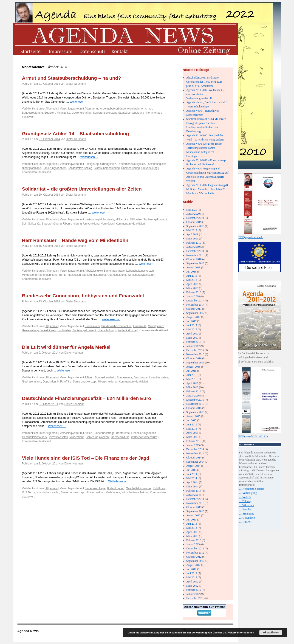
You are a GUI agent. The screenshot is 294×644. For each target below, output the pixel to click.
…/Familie (245, 509)
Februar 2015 (194, 441)
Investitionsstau (159, 377)
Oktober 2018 (194, 259)
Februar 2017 (194, 342)
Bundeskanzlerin (105, 377)
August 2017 (193, 317)
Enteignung (92, 164)
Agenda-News (28, 631)
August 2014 (193, 466)
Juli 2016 (191, 371)
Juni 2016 (192, 375)
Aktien (88, 433)
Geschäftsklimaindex (35, 437)
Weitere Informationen (241, 633)
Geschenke (140, 377)
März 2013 (192, 536)
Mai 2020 (192, 210)
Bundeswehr (92, 326)
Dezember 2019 (195, 218)
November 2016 (195, 354)
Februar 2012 (194, 590)
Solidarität (34, 224)
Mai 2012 (192, 577)
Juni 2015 (192, 425)
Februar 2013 (194, 540)
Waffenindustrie (127, 330)
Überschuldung (131, 168)
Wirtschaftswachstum (140, 275)
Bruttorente (123, 433)
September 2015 (195, 412)
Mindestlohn (30, 275)
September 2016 (195, 363)
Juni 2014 (192, 474)
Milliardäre (122, 219)
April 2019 (192, 234)
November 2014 (195, 453)
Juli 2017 (191, 321)
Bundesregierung (33, 113)
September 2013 (195, 511)
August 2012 (193, 565)
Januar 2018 (193, 296)
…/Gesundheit (247, 518)
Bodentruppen (116, 488)
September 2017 (195, 313)
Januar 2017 (193, 346)
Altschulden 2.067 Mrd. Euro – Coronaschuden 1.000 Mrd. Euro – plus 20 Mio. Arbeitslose (205, 82)
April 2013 (192, 532)
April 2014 (192, 482)
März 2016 (192, 387)
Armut (149, 109)
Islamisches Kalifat (48, 492)
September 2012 (195, 561)
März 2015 (192, 437)
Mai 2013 (192, 528)
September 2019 (195, 226)
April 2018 (192, 284)
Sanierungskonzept (105, 113)
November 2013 (195, 503)
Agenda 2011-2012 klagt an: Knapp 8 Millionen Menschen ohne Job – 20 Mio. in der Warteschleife (207, 189)
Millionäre (136, 219)
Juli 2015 (191, 420)
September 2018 (195, 263)
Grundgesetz (108, 164)
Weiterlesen (79, 102)
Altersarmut (92, 109)
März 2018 (192, 288)
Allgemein (52, 109)
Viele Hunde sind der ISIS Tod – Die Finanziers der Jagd (86, 458)
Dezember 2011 (195, 598)
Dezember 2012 (195, 548)
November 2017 (195, 305)
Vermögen (107, 224)
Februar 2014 (194, 491)
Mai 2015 (192, 429)
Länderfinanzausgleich (131, 164)
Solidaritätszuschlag (80, 168)
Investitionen (48, 330)
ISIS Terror (28, 492)
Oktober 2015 (194, 408)
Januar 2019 (193, 247)
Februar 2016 (194, 391)
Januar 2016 (193, 396)
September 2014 (195, 462)
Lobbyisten (64, 330)
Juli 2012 (191, 569)
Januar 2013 (193, 544)
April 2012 (192, 582)
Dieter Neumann (76, 84)
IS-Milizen (159, 488)
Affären (89, 377)
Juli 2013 (191, 520)
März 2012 (192, 586)
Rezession (74, 275)
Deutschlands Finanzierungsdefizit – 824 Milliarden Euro (87, 398)
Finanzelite (63, 113)
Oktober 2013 (194, 507)
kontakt (123, 51)
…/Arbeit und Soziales (252, 489)
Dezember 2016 (195, 350)
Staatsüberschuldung (131, 113)
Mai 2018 (192, 280)
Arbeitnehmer (135, 109)
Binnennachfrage (104, 433)
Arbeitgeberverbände (113, 109)
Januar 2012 (193, 594)
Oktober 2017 (194, 309)
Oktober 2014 (194, 458)
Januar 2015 (193, 445)
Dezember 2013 (195, 499)
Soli (24, 224)
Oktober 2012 (194, 557)
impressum (61, 51)
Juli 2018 (191, 272)
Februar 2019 (194, 243)
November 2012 (195, 553)
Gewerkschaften (82, 113)
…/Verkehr (245, 497)
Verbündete (113, 492)
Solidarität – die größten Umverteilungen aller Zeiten (82, 189)
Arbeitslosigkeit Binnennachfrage (105, 271)
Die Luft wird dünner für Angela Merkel (66, 347)
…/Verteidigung (248, 493)
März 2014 (192, 487)
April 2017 (192, 334)
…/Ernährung (247, 514)
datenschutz (92, 51)
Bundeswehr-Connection (116, 326)
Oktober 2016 (194, 358)
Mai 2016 (192, 379)
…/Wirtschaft (247, 505)
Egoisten (50, 113)
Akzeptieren (271, 633)
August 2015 (193, 416)
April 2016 (192, 383)
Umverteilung (149, 168)
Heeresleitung (31, 330)
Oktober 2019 (194, 222)
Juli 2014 (191, 470)
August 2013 (193, 515)
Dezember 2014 (195, 449)
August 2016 (193, 367)
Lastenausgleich (157, 164)
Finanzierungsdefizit (143, 433)
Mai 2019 (192, 230)
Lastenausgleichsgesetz (99, 219)
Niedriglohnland (32, 168)
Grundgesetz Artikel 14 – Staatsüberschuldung (76, 134)
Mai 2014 (192, 478)
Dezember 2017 (195, 301)
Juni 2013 (192, 524)
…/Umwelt (245, 522)
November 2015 (195, 404)
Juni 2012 (192, 573)
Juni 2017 (192, 325)
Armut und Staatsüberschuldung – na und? (72, 78)
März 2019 (192, 239)
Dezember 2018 (195, 251)
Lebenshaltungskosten (140, 271)
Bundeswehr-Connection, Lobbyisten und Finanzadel (83, 296)
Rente (63, 275)
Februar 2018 (194, 292)
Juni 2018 (192, 276)
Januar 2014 (193, 495)
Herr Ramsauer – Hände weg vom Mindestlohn (75, 240)
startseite (30, 51)
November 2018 (195, 255)
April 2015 (192, 433)
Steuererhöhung (52, 224)
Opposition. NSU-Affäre (57, 382)
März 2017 (192, 338)
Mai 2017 (192, 329)
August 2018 (193, 267)
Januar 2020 (193, 214)
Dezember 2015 (195, 400)
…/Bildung (245, 501)
